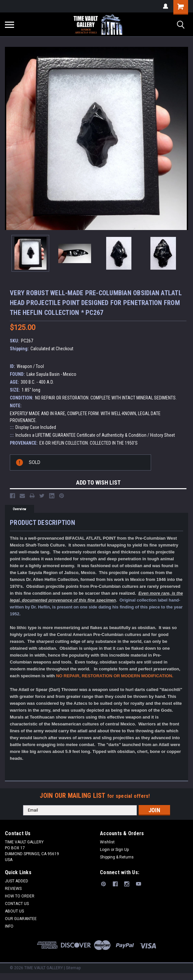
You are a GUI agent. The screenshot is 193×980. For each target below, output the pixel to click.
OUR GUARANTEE (21, 919)
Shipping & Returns (117, 857)
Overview (19, 509)
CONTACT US (17, 904)
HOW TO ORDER (20, 896)
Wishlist (107, 842)
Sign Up (122, 850)
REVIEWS (13, 889)
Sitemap (73, 968)
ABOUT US (14, 911)
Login (105, 850)
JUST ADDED (17, 881)
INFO (9, 926)
